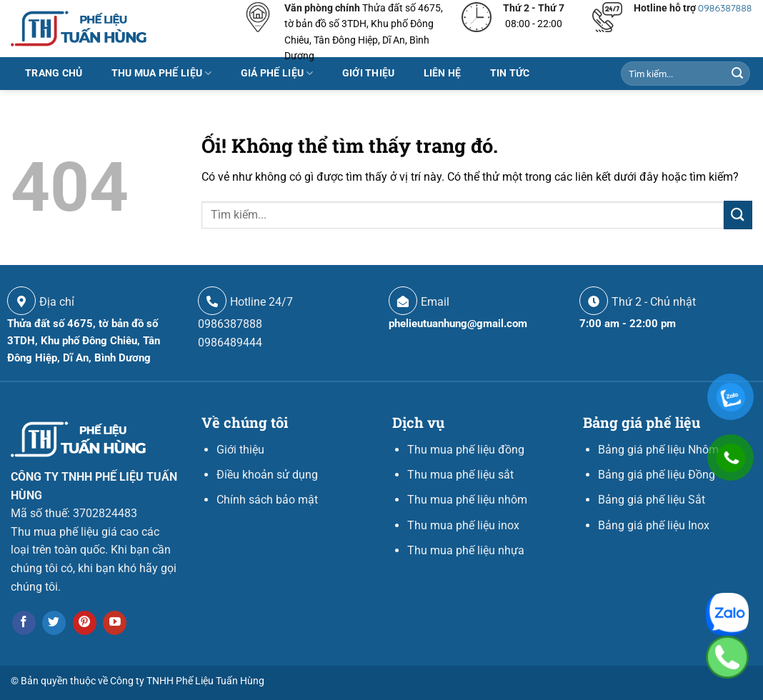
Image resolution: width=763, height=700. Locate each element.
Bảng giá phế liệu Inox (654, 525)
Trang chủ (54, 73)
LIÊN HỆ (443, 73)
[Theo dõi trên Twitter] (54, 623)
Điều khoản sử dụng (267, 475)
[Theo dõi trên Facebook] (24, 623)
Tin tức (510, 73)
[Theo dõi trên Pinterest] (85, 623)
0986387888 (725, 8)
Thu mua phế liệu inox (463, 525)
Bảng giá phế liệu (642, 422)
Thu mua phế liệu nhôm (467, 500)
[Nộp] (737, 74)
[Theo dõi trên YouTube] (115, 623)
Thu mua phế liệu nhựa (466, 550)
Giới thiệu (369, 73)
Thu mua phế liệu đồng (466, 450)
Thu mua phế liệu (162, 73)
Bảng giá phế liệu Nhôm (658, 450)
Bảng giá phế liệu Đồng (657, 475)
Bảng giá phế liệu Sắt (652, 500)
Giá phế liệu (277, 73)
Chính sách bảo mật (267, 500)
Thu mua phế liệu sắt (460, 475)
